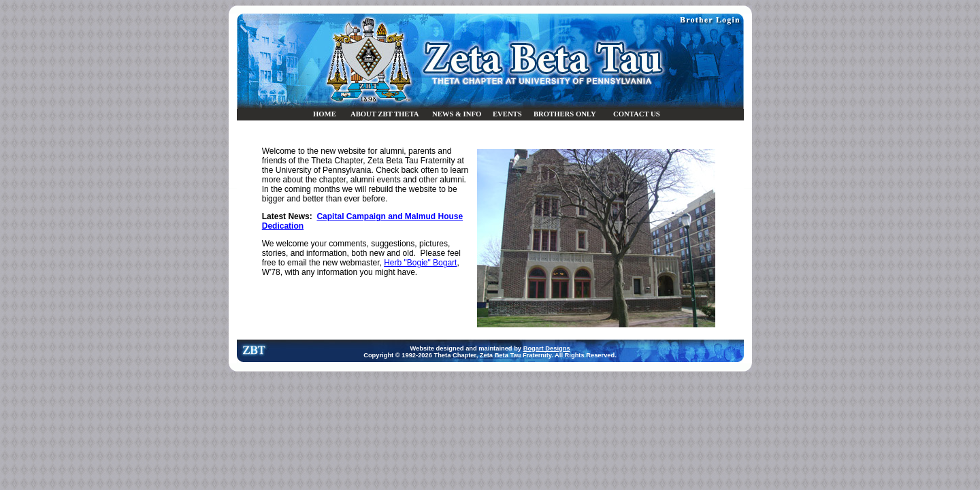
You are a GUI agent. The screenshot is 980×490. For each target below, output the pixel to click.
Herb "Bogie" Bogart (420, 263)
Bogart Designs (547, 348)
